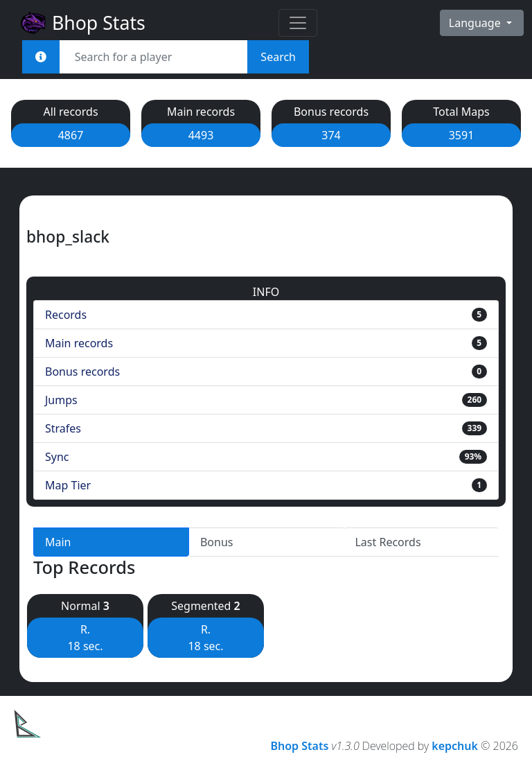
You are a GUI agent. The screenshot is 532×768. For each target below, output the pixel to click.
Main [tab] (58, 542)
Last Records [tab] (388, 542)
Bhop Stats (82, 23)
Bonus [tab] (217, 542)
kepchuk (455, 746)
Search (278, 57)
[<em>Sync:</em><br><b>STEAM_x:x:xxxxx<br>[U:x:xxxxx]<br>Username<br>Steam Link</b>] (41, 57)
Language (476, 23)
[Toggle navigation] (298, 23)
